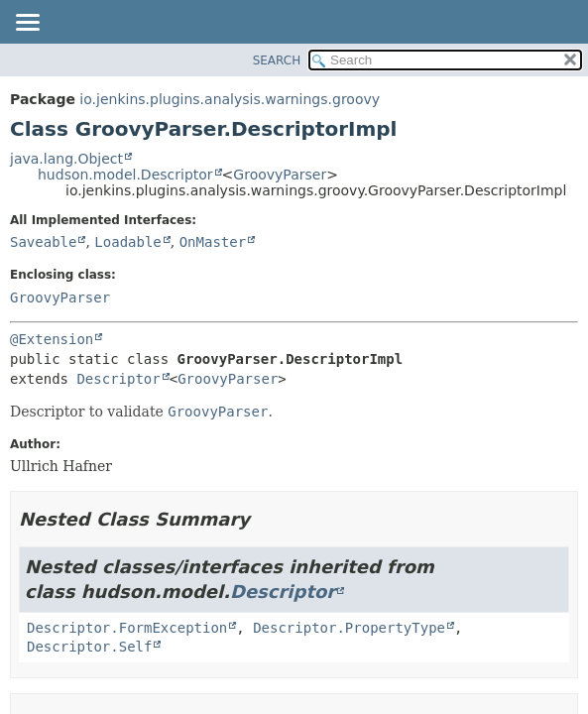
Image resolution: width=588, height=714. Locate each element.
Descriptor (118, 379)
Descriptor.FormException (127, 628)
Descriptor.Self (89, 647)
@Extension (52, 339)
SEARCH (277, 60)
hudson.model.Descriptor (125, 175)
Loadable (127, 242)
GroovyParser (280, 175)
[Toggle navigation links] (27, 24)
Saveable (43, 242)
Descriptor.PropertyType (349, 628)
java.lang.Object (66, 159)
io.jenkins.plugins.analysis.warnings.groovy (230, 99)
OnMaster (213, 242)
